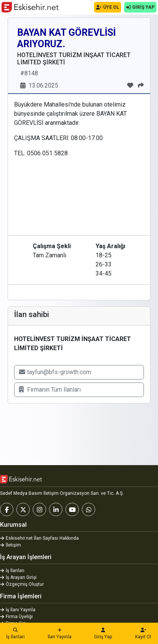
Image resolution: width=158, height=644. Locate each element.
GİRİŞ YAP (140, 7)
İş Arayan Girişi (18, 577)
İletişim (10, 545)
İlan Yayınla (60, 634)
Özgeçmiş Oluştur (22, 584)
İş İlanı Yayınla (18, 610)
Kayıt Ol (143, 634)
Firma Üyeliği (16, 617)
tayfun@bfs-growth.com (55, 372)
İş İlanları (15, 634)
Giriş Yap (103, 634)
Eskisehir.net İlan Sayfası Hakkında (39, 538)
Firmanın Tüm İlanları (50, 390)
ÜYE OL (108, 7)
